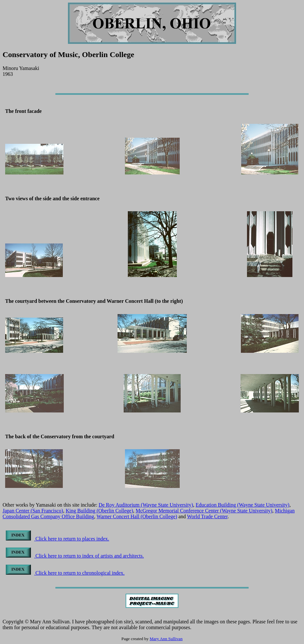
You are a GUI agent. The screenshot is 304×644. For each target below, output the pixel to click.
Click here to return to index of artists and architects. (75, 556)
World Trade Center (207, 516)
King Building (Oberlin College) (99, 511)
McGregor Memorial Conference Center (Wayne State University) (204, 511)
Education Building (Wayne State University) (243, 505)
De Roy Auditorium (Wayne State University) (146, 505)
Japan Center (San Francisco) (33, 511)
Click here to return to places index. (57, 539)
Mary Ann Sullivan (166, 639)
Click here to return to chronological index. (65, 573)
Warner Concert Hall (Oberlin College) (137, 516)
